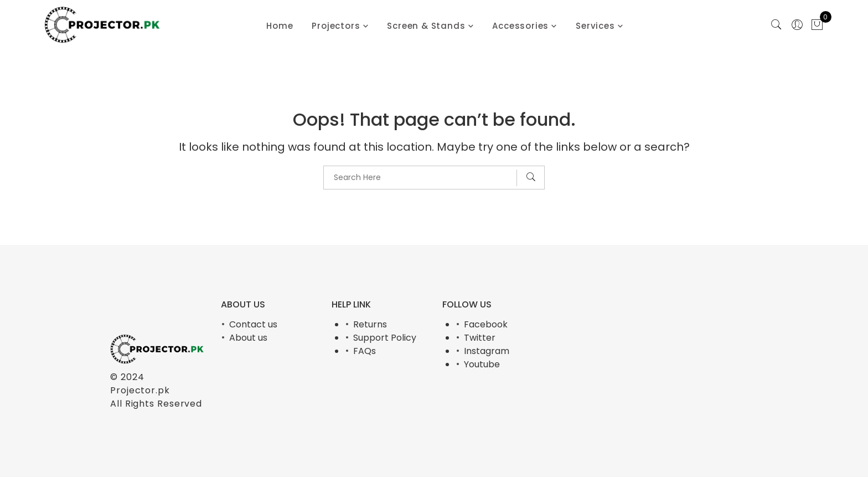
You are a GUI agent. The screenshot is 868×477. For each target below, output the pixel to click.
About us (248, 338)
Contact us (253, 324)
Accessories (520, 26)
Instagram (487, 351)
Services (595, 26)
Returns (370, 324)
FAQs (365, 351)
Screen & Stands (426, 26)
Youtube (482, 364)
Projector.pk (140, 390)
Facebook (486, 324)
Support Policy (385, 338)
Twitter (480, 338)
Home (280, 26)
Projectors (336, 26)
